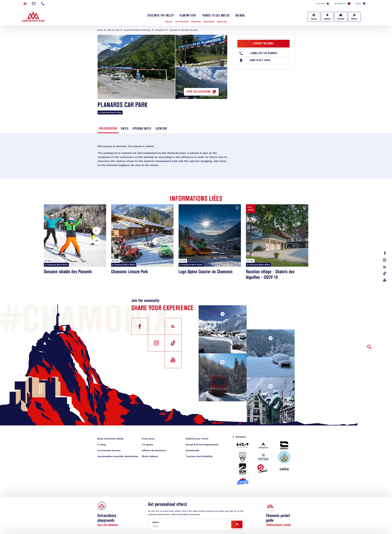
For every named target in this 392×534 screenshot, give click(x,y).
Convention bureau (109, 450)
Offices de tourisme (154, 450)
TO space (147, 444)
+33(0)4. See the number (264, 53)
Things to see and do (216, 16)
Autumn (341, 19)
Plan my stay (188, 16)
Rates (125, 129)
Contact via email (263, 44)
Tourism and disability (199, 456)
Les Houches (182, 22)
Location (161, 129)
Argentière (209, 22)
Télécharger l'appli (278, 525)
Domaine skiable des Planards (68, 272)
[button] (97, 231)
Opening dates (142, 129)
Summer (327, 19)
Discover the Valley (161, 16)
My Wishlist (343, 4)
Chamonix (196, 22)
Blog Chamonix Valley (111, 439)
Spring (314, 19)
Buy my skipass (108, 525)
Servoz (169, 22)
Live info (320, 4)
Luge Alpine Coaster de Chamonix (206, 272)
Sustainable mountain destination (118, 456)
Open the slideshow (198, 92)
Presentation (108, 129)
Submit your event (197, 439)
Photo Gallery (150, 456)
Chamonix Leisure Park (130, 272)
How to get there (260, 61)
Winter (354, 19)
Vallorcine (222, 22)
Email (155, 522)
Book (358, 4)
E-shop (102, 444)
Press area (148, 439)
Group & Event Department (202, 444)
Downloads (192, 450)
